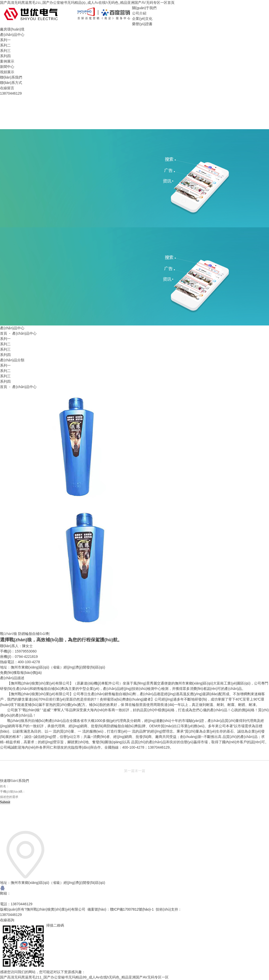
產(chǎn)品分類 (12, 360)
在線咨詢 (7, 920)
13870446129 (11, 915)
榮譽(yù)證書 (142, 24)
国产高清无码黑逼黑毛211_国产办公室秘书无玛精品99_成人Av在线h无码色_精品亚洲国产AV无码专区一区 (84, 3)
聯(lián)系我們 (11, 77)
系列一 (5, 40)
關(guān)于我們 (144, 8)
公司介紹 (139, 13)
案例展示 (7, 61)
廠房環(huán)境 (12, 29)
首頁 (171, 3)
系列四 (5, 56)
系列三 (5, 51)
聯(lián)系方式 (11, 83)
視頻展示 (7, 72)
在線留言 (7, 88)
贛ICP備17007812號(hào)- (131, 909)
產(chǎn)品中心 (12, 35)
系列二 (5, 45)
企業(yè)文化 (142, 19)
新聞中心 (7, 67)
